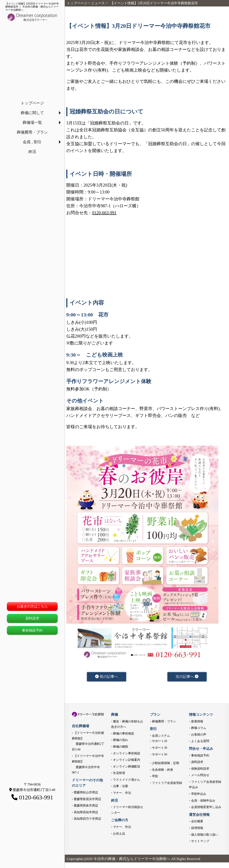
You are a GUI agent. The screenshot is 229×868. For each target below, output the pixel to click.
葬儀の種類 (121, 747)
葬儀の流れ (121, 741)
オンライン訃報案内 (127, 760)
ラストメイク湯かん (127, 780)
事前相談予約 (32, 630)
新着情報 (197, 722)
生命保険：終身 (162, 770)
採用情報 (197, 829)
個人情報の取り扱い (205, 835)
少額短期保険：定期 (166, 764)
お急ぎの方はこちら (32, 606)
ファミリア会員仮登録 (167, 784)
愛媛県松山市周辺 (86, 793)
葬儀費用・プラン (32, 132)
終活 (32, 152)
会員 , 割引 (32, 142)
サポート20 (159, 742)
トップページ (32, 103)
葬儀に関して (32, 113)
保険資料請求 (200, 769)
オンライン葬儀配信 (127, 767)
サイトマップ (200, 842)
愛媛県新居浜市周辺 (87, 800)
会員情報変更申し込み (206, 808)
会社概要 (197, 822)
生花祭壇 (119, 774)
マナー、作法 (122, 793)
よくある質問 (200, 742)
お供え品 (119, 834)
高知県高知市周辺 (86, 813)
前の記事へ (107, 677)
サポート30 (159, 748)
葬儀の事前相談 (124, 734)
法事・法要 (121, 787)
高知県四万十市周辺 (87, 820)
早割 (155, 777)
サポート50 (159, 755)
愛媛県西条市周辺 (86, 806)
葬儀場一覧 (32, 123)
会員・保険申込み (203, 801)
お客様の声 (199, 735)
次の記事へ (187, 677)
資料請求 (32, 618)
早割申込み (199, 795)
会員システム (161, 736)
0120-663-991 (104, 213)
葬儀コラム (199, 729)
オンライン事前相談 (127, 754)
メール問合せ (200, 776)
